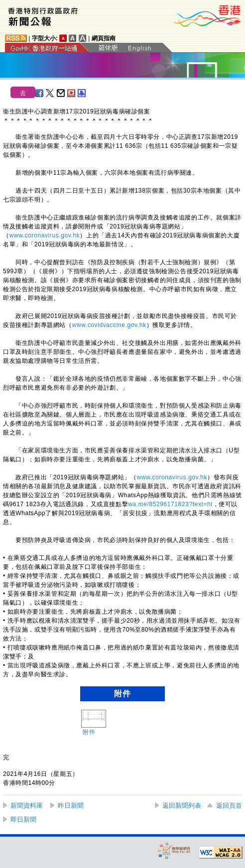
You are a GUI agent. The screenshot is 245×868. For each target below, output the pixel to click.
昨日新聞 (71, 806)
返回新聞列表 (182, 806)
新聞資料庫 (27, 806)
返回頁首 (229, 806)
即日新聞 (23, 819)
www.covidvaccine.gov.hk (109, 325)
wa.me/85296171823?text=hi (170, 504)
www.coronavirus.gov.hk (45, 235)
